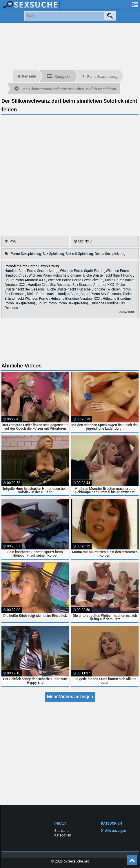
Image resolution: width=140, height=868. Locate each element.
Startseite (62, 831)
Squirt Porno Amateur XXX (26, 280)
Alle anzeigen (116, 831)
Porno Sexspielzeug (26, 254)
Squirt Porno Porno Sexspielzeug (63, 303)
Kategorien (63, 835)
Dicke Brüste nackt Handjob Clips (53, 294)
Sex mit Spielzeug (79, 254)
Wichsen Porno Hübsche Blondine (55, 275)
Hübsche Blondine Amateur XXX (76, 299)
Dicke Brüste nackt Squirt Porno (108, 275)
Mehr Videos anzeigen (70, 697)
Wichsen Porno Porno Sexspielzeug (76, 280)
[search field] (64, 16)
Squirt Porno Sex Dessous (101, 294)
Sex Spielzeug (53, 254)
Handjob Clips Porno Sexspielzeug (31, 271)
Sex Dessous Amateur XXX (94, 285)
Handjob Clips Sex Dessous (49, 285)
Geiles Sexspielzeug (110, 254)
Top (132, 860)
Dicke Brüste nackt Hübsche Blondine (77, 289)
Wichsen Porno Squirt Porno (82, 271)
